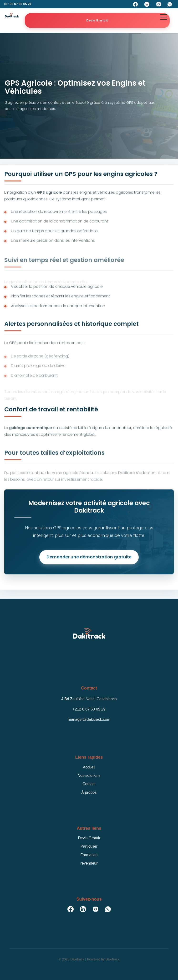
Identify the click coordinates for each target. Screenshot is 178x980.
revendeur (89, 863)
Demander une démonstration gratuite (89, 558)
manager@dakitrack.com (89, 719)
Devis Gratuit (97, 20)
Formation (89, 855)
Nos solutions (89, 775)
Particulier (89, 846)
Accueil (89, 767)
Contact (89, 784)
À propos (89, 792)
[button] (164, 17)
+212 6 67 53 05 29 (89, 709)
